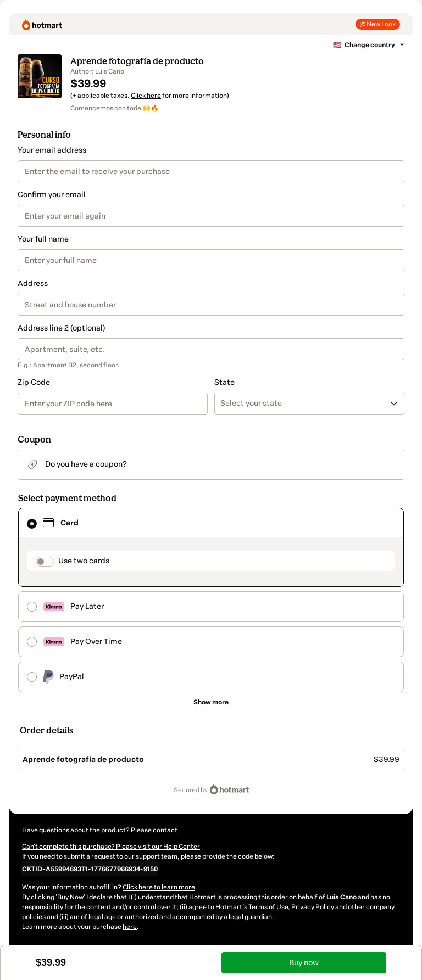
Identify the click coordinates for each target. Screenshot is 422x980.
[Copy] (90, 869)
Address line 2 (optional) (61, 328)
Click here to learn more (159, 887)
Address (33, 284)
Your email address (52, 150)
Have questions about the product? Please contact (100, 830)
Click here (146, 96)
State (224, 382)
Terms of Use (268, 907)
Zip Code (34, 382)
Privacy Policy (313, 907)
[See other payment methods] (211, 702)
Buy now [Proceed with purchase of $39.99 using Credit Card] (304, 963)
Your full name (43, 239)
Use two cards (84, 561)
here (130, 927)
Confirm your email (52, 195)
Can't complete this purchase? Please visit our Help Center (111, 847)
